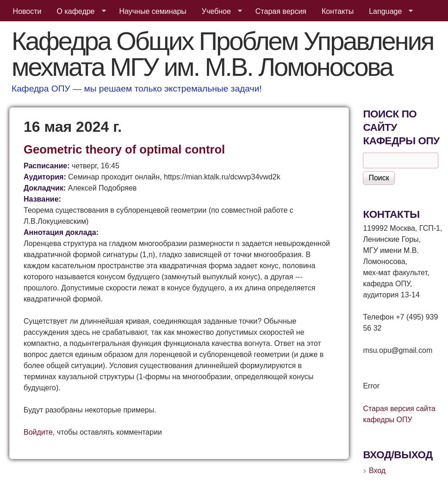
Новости (27, 11)
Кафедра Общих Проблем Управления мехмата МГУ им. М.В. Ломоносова (222, 54)
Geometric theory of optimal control (124, 149)
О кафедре (78, 12)
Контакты (338, 11)
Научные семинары (153, 11)
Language (387, 12)
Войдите (38, 432)
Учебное (218, 12)
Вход (377, 471)
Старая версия (281, 11)
